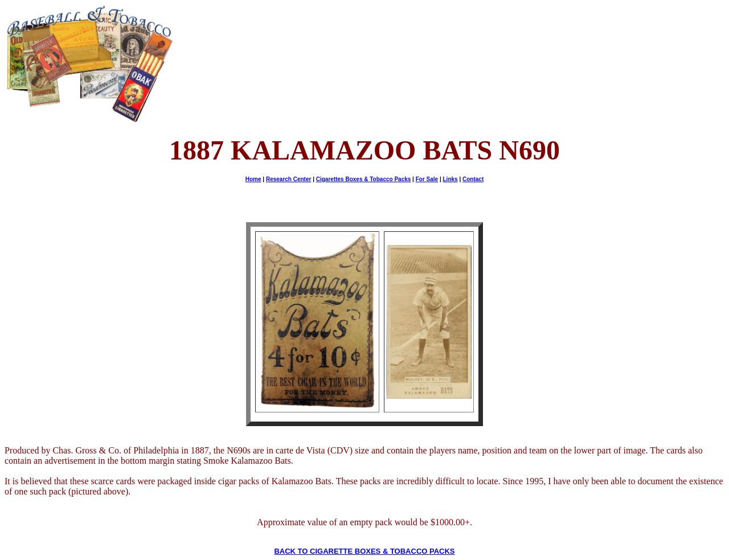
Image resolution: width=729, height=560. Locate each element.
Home (253, 179)
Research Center (288, 179)
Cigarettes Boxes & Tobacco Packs (364, 179)
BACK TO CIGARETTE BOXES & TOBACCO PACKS (364, 551)
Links (450, 179)
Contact (473, 179)
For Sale (427, 179)
